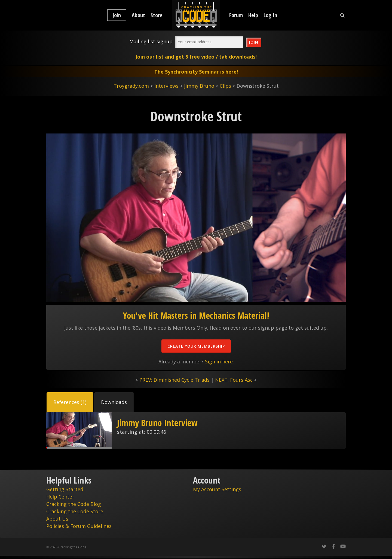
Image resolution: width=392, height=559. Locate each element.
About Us (57, 519)
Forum (236, 15)
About (138, 15)
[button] (70, 402)
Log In (270, 15)
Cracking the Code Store (75, 511)
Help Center (60, 497)
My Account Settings (217, 489)
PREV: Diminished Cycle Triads (174, 380)
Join (117, 15)
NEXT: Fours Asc (234, 380)
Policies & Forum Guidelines (79, 526)
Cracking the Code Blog (74, 504)
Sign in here (219, 361)
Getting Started (65, 489)
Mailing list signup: (151, 41)
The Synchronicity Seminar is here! (196, 72)
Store (157, 15)
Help (253, 15)
